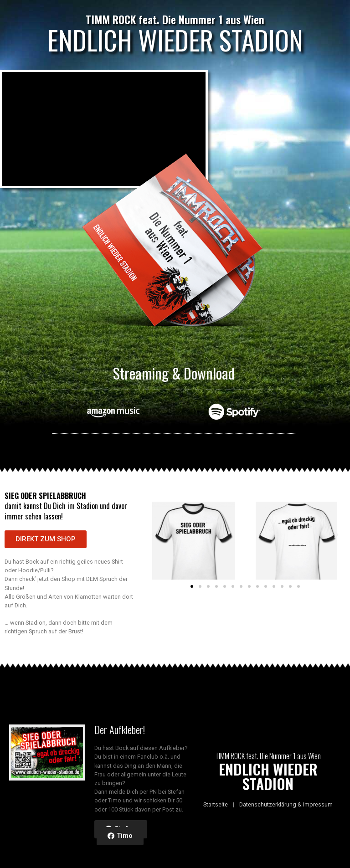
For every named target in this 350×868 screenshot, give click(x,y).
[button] (46, 539)
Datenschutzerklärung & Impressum (286, 804)
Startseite (216, 804)
